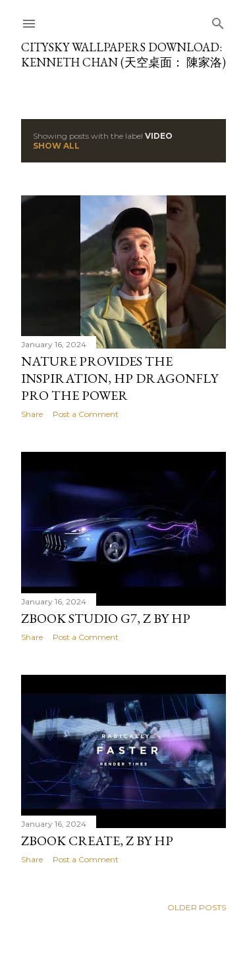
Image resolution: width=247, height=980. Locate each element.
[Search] (218, 21)
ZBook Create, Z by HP (97, 841)
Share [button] (32, 414)
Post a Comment (86, 414)
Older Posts (197, 907)
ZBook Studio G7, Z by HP (106, 618)
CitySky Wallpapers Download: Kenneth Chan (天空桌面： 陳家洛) (123, 55)
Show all (56, 146)
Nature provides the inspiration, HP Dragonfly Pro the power (120, 378)
